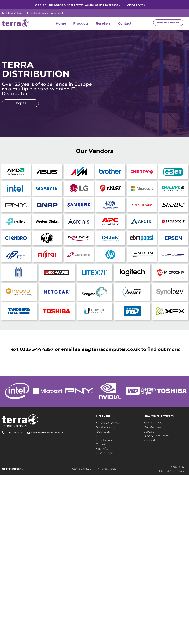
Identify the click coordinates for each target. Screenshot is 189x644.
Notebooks (104, 440)
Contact (125, 23)
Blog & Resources (156, 436)
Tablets (101, 444)
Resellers (103, 23)
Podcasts (150, 440)
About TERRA (153, 423)
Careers (149, 432)
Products (81, 23)
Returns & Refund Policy (171, 471)
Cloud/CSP (104, 449)
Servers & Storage (109, 423)
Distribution (105, 453)
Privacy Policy (177, 467)
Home (61, 23)
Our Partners (153, 427)
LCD (99, 436)
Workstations (106, 427)
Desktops (103, 432)
